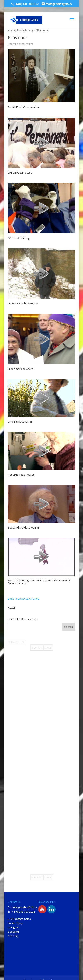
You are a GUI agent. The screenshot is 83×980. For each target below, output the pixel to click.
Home (11, 30)
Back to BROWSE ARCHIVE (23, 599)
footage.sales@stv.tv (24, 907)
